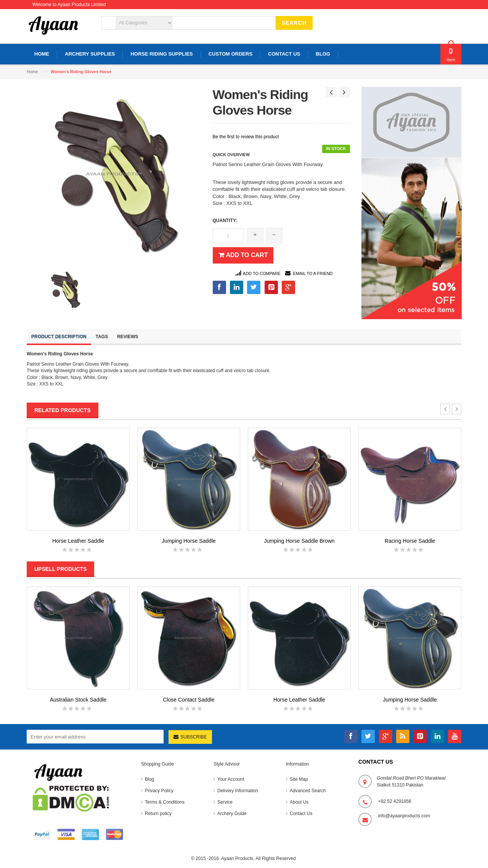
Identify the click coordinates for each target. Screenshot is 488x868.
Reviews (128, 337)
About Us (299, 802)
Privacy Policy (159, 791)
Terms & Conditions (165, 802)
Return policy (158, 814)
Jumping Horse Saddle (189, 541)
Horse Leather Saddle (78, 541)
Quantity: (225, 221)
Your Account (231, 779)
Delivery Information (238, 791)
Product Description (59, 337)
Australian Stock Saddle (78, 700)
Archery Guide (232, 814)
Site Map (299, 779)
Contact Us (301, 814)
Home (32, 72)
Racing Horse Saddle (410, 541)
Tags (102, 337)
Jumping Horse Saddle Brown (299, 541)
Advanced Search (308, 791)
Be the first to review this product (246, 137)
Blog (149, 779)
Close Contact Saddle (189, 700)
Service (225, 802)
